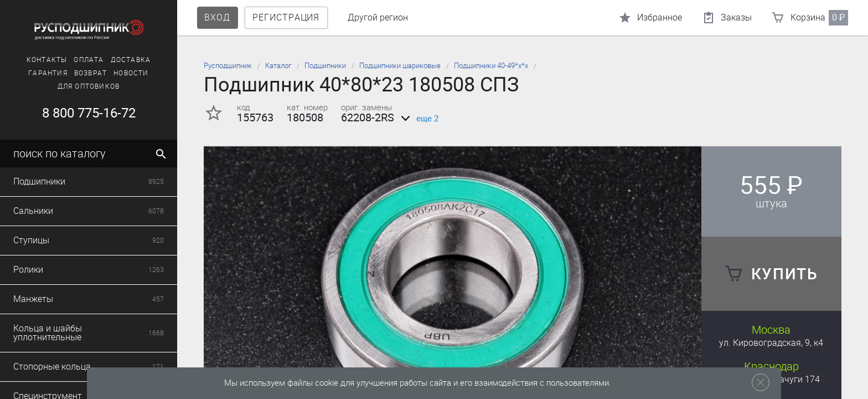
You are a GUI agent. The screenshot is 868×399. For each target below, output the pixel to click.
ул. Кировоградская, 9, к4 (771, 343)
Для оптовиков (89, 86)
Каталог (278, 66)
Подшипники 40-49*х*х (491, 66)
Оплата (89, 60)
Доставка (131, 60)
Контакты (47, 60)
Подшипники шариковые (400, 66)
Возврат (91, 73)
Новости (131, 73)
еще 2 (418, 119)
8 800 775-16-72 (89, 113)
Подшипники (325, 66)
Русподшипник (228, 66)
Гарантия (48, 73)
